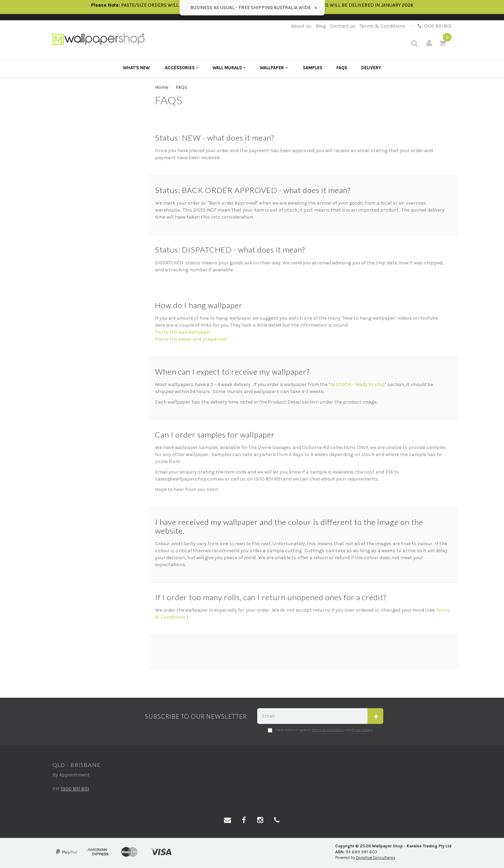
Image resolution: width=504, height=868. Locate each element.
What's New (136, 68)
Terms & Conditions (383, 26)
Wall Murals (229, 68)
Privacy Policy (362, 730)
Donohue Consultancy (376, 858)
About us (301, 26)
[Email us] (227, 820)
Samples (313, 68)
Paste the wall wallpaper (183, 332)
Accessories (182, 68)
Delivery (371, 68)
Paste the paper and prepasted (191, 339)
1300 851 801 (435, 26)
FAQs (342, 68)
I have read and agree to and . (320, 730)
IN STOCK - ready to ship (357, 385)
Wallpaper (274, 68)
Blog (321, 26)
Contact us (343, 26)
